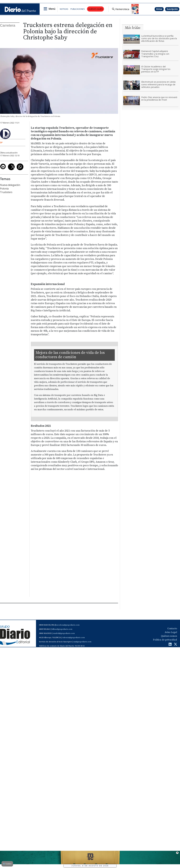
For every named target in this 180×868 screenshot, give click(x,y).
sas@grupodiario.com (82, 642)
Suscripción (172, 9)
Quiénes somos (169, 636)
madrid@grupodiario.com (64, 633)
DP (1, 142)
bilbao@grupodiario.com (62, 629)
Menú (52, 9)
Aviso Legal (171, 632)
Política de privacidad (165, 640)
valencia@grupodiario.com (74, 638)
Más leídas (133, 28)
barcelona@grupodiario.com (67, 625)
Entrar (159, 9)
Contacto (172, 629)
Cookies (7, 864)
